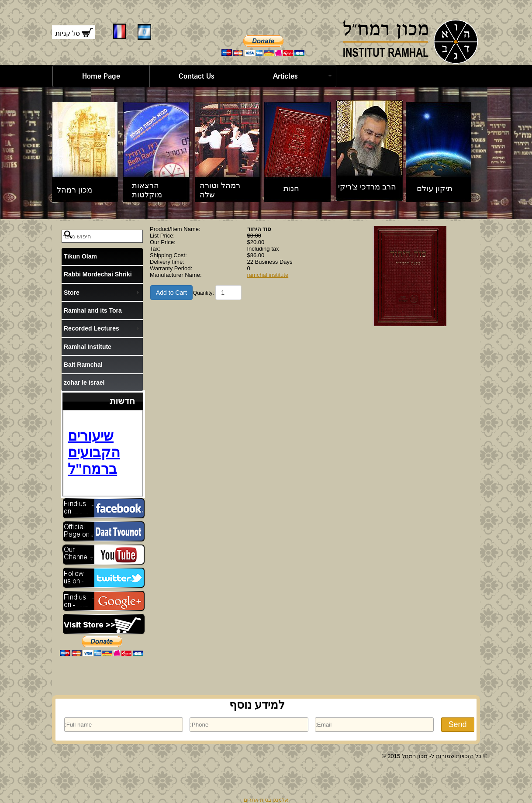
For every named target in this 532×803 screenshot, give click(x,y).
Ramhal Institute (88, 347)
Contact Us (197, 76)
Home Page (101, 76)
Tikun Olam (80, 256)
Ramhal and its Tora (93, 310)
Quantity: (204, 293)
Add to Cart (171, 293)
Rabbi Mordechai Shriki (98, 274)
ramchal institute (268, 275)
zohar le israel (84, 383)
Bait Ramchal (83, 365)
